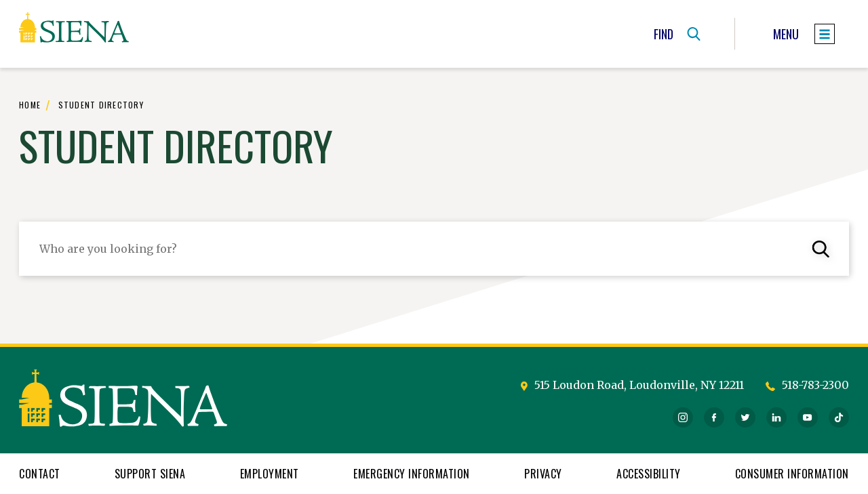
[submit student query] (822, 249)
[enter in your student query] (434, 249)
